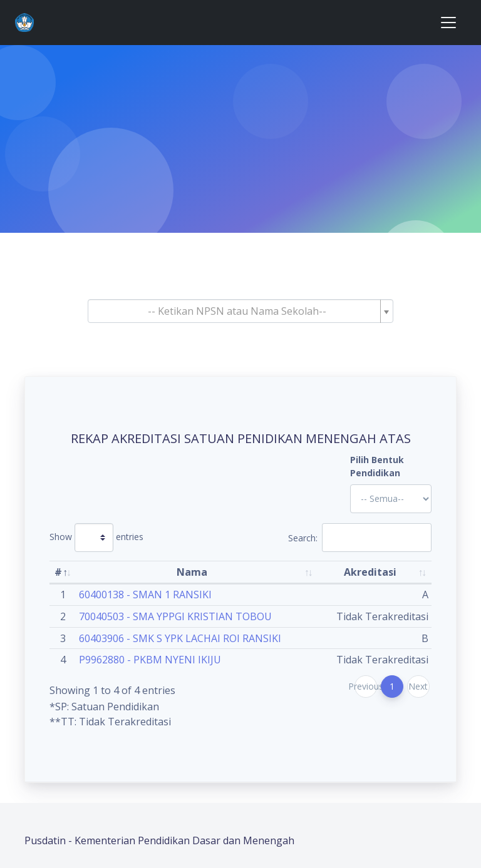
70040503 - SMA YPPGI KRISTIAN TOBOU (175, 616)
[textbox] (237, 311)
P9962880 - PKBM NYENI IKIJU (150, 660)
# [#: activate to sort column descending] (58, 572)
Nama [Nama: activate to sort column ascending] (192, 572)
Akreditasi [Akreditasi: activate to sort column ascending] (370, 572)
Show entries (96, 538)
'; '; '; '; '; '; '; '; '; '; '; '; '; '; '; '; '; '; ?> (391, 499)
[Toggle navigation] (448, 23)
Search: (360, 538)
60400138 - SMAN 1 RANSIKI (145, 595)
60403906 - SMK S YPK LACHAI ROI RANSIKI (180, 638)
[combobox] (240, 311)
